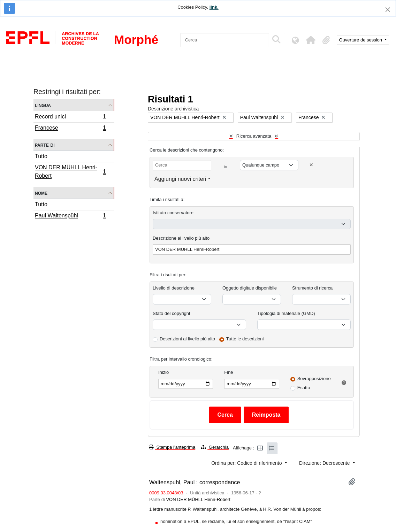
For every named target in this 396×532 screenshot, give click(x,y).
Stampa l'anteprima (172, 447)
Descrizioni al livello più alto (187, 339)
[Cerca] (225, 40)
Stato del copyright (172, 313)
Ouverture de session (361, 40)
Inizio (163, 372)
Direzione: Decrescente (325, 463)
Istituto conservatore (173, 213)
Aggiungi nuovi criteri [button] (180, 179)
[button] (311, 40)
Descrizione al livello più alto (181, 238)
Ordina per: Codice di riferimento (247, 463)
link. (214, 7)
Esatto (304, 388)
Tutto (41, 156)
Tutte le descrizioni (245, 339)
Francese (70, 129)
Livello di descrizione (174, 288)
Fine (229, 372)
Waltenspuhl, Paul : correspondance (195, 482)
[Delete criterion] (311, 165)
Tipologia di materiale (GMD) (286, 313)
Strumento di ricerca (312, 288)
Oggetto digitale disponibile (250, 288)
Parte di (45, 145)
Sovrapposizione (314, 379)
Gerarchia (215, 447)
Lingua (43, 105)
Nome (41, 193)
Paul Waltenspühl (70, 216)
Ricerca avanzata (254, 136)
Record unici (70, 118)
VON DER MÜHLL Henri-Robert (70, 172)
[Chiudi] (388, 10)
